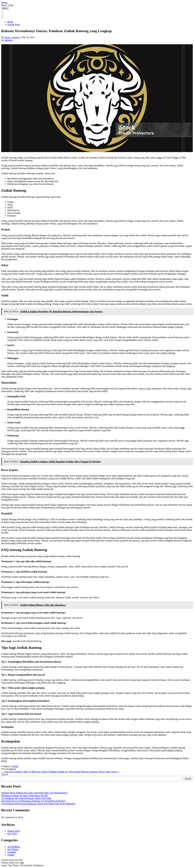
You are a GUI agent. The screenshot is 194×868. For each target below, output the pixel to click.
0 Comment (7, 40)
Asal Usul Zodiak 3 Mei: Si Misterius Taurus (24, 772)
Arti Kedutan (14, 847)
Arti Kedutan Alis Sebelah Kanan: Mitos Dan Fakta (26, 798)
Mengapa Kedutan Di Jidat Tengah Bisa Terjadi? (25, 795)
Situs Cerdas (7, 5)
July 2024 (12, 834)
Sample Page (14, 24)
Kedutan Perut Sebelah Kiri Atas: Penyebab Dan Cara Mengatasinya (34, 793)
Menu (5, 8)
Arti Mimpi (13, 849)
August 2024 (13, 831)
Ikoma (4, 3)
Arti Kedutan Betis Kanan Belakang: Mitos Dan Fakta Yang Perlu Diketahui (38, 804)
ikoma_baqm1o (12, 37)
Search (5, 774)
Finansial (12, 852)
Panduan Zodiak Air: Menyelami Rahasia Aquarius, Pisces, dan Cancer (84, 772)
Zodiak (15, 766)
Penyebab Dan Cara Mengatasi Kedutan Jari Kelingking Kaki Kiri (33, 801)
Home (10, 22)
